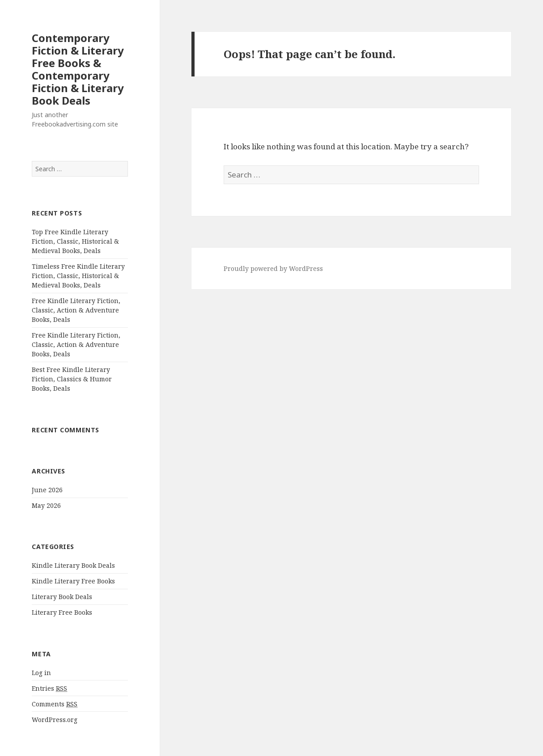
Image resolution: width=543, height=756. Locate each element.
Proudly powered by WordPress (273, 268)
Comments (55, 704)
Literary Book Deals (62, 597)
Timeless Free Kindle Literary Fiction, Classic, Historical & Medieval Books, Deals (78, 276)
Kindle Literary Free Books (73, 581)
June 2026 (47, 490)
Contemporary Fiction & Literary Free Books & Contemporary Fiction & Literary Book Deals (78, 69)
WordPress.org (55, 720)
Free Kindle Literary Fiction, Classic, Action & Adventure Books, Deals (76, 310)
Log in (41, 673)
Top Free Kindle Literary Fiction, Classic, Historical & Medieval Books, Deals (75, 241)
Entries (49, 688)
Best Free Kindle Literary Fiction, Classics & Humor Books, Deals (72, 379)
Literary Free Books (62, 612)
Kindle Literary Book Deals (73, 565)
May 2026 (46, 505)
